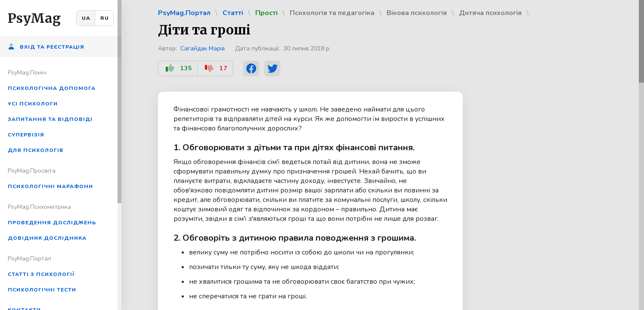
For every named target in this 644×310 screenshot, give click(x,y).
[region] (61, 155)
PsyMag (34, 18)
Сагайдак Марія (203, 48)
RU (105, 18)
